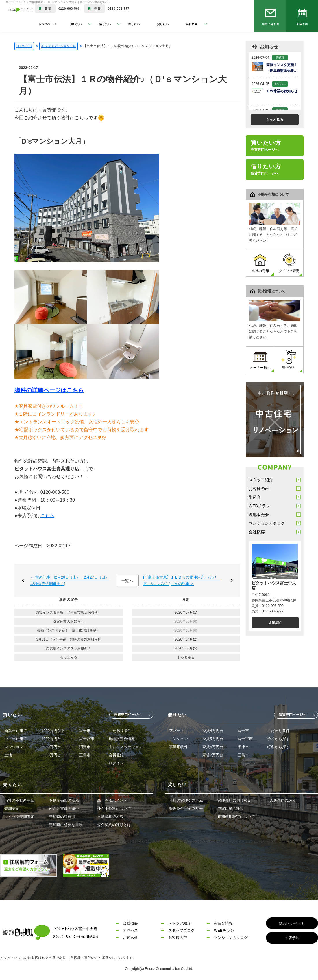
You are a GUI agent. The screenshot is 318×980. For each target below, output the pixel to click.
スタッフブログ (181, 930)
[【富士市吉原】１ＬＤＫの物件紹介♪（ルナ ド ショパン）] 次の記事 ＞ (182, 580)
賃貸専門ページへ (293, 715)
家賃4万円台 (213, 731)
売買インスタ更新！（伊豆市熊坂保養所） (69, 612)
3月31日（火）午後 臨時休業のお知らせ (69, 639)
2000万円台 (51, 747)
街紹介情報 (223, 923)
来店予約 (302, 24)
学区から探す (278, 739)
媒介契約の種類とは (114, 825)
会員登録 (116, 755)
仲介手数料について (114, 809)
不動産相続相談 (110, 817)
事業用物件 (179, 747)
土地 (8, 755)
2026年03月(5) (186, 648)
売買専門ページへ (128, 715)
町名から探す (278, 747)
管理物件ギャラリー (186, 809)
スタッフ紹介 (261, 480)
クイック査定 (289, 263)
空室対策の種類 (231, 809)
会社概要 (257, 532)
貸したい (163, 24)
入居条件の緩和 (283, 800)
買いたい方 (266, 146)
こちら (47, 516)
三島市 (85, 755)
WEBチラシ (259, 506)
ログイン (116, 763)
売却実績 (12, 809)
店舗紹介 (275, 623)
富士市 (85, 731)
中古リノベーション (126, 747)
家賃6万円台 (213, 747)
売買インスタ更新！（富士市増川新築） (69, 630)
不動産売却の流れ (64, 800)
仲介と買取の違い (64, 809)
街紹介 (255, 497)
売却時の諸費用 (62, 817)
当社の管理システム (186, 800)
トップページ (47, 24)
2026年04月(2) (186, 639)
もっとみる (69, 657)
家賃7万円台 (213, 755)
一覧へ (127, 581)
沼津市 (85, 747)
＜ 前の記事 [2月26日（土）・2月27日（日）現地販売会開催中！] (70, 580)
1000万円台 (51, 739)
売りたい (134, 24)
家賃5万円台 (213, 739)
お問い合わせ (270, 24)
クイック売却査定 (19, 817)
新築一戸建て (16, 731)
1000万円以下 (53, 731)
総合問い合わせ (292, 923)
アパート (177, 731)
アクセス (130, 930)
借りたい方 (266, 169)
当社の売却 (260, 263)
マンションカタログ (267, 523)
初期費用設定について (236, 817)
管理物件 (289, 360)
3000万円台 (51, 755)
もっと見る (275, 120)
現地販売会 (259, 515)
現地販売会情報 (122, 739)
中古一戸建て (16, 739)
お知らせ (130, 938)
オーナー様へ (260, 360)
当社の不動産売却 (19, 800)
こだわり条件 (120, 731)
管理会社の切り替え (234, 800)
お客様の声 (259, 489)
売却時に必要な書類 (66, 825)
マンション (14, 747)
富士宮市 (87, 739)
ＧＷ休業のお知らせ (69, 621)
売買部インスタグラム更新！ (69, 648)
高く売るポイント (112, 800)
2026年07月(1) (186, 612)
